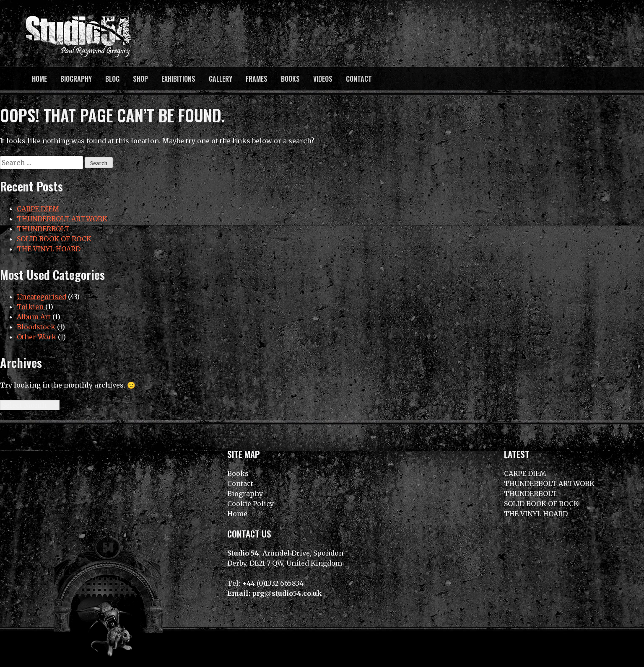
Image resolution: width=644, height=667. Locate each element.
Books (290, 79)
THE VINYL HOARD (49, 249)
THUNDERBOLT (43, 229)
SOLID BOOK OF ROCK (54, 239)
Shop (140, 79)
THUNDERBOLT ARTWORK (62, 219)
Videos (323, 79)
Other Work (36, 337)
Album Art (34, 317)
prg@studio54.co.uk (287, 593)
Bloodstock (36, 327)
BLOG (112, 79)
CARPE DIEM (38, 209)
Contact (359, 79)
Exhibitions (178, 79)
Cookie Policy (251, 504)
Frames (257, 79)
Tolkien (30, 307)
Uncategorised (42, 297)
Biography (76, 79)
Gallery (221, 79)
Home (39, 79)
